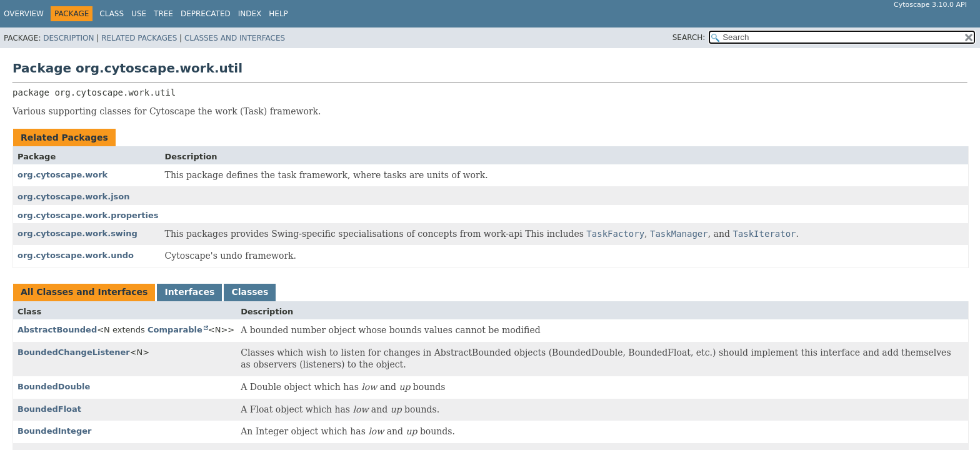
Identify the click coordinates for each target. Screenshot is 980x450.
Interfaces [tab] (189, 292)
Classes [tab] (250, 292)
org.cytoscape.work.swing (77, 233)
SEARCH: (689, 37)
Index (250, 14)
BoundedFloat (49, 409)
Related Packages (139, 38)
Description (68, 38)
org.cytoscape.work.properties (88, 215)
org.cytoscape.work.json (74, 197)
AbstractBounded (57, 330)
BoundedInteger (54, 431)
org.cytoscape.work (62, 175)
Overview (24, 14)
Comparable (175, 330)
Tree (163, 14)
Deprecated (206, 14)
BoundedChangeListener (74, 352)
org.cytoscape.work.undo (76, 255)
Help (278, 14)
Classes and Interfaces (235, 38)
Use (139, 14)
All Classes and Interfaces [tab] (84, 292)
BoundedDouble (54, 387)
